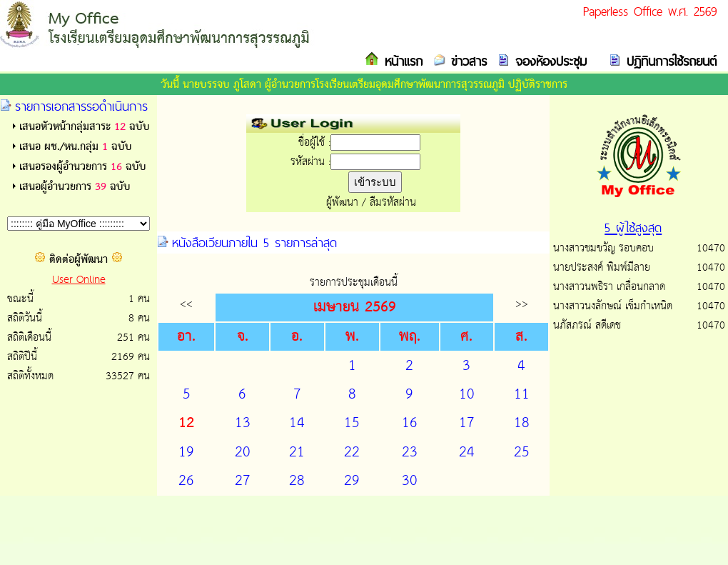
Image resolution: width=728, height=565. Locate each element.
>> (522, 304)
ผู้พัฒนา (342, 202)
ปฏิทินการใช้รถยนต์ (669, 61)
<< (186, 304)
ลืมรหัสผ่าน (393, 202)
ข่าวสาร (466, 61)
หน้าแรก (401, 61)
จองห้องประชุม (548, 61)
